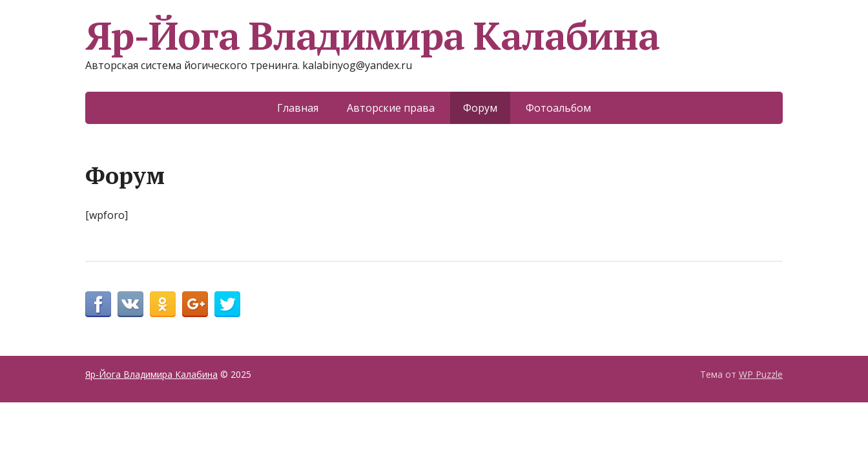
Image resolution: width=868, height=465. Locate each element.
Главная (298, 108)
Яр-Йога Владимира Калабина (372, 36)
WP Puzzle (761, 374)
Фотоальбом (558, 108)
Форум (480, 108)
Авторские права (391, 108)
